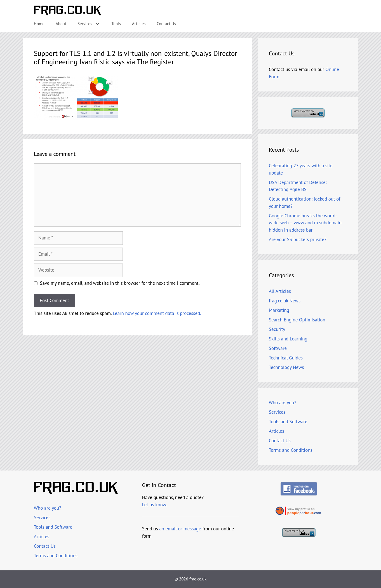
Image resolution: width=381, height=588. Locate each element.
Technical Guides (286, 358)
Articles (139, 24)
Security (277, 329)
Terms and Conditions (291, 450)
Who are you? (283, 403)
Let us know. (155, 505)
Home (39, 24)
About (61, 24)
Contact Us (166, 24)
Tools (116, 24)
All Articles (280, 291)
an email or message (180, 529)
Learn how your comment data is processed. (157, 313)
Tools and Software (288, 422)
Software (278, 348)
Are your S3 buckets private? (298, 239)
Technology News (286, 367)
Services (92, 24)
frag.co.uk (198, 579)
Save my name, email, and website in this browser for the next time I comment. (120, 283)
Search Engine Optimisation (297, 320)
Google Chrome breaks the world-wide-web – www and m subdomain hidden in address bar (305, 223)
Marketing (279, 310)
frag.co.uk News (285, 301)
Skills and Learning (288, 339)
